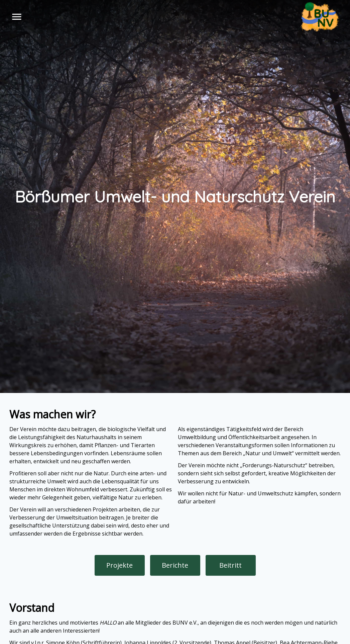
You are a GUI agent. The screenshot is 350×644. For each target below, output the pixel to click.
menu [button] (17, 17)
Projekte (120, 565)
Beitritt (230, 565)
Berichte (175, 565)
